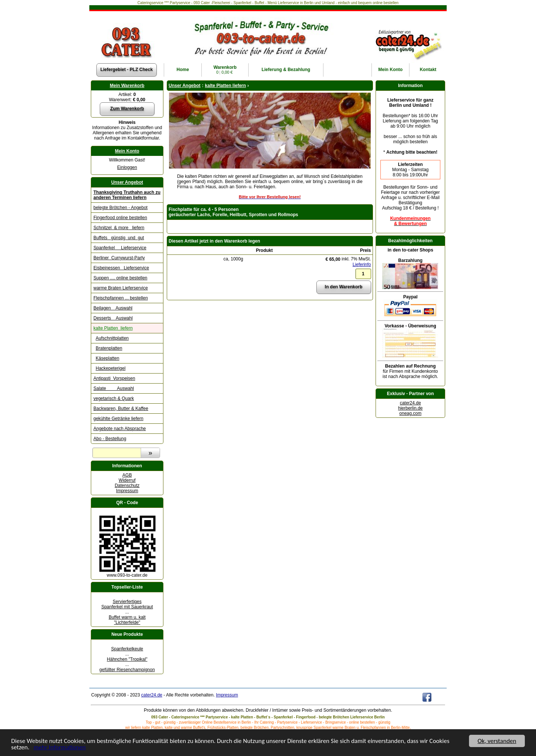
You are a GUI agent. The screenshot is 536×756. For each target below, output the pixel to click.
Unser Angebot (127, 182)
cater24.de (410, 403)
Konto (390, 70)
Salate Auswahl (114, 388)
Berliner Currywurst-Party (119, 258)
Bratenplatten (109, 348)
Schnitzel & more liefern (119, 228)
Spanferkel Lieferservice (120, 248)
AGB (127, 475)
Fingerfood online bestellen (120, 218)
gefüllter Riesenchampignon (127, 670)
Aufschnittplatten (112, 338)
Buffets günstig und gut (119, 238)
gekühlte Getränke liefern (118, 419)
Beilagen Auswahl (113, 308)
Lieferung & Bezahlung (286, 70)
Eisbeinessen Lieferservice (121, 268)
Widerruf (127, 480)
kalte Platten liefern (113, 328)
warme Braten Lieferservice (121, 288)
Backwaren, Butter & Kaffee (121, 409)
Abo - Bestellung (110, 439)
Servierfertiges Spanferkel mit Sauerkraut (127, 604)
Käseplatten (107, 358)
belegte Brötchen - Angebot (120, 208)
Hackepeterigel (111, 368)
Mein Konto (127, 151)
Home (183, 70)
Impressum (127, 491)
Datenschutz (127, 486)
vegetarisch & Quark (114, 398)
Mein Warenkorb (127, 86)
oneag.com (410, 413)
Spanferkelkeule (127, 649)
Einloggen (127, 167)
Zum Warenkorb (127, 109)
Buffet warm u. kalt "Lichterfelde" (127, 620)
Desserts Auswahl (113, 318)
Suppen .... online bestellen (120, 278)
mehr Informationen (60, 748)
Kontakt (428, 70)
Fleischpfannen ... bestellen (121, 298)
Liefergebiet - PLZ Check (127, 70)
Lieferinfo (362, 265)
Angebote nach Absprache (120, 429)
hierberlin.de (410, 408)
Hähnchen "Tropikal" (127, 659)
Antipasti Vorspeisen (114, 378)
